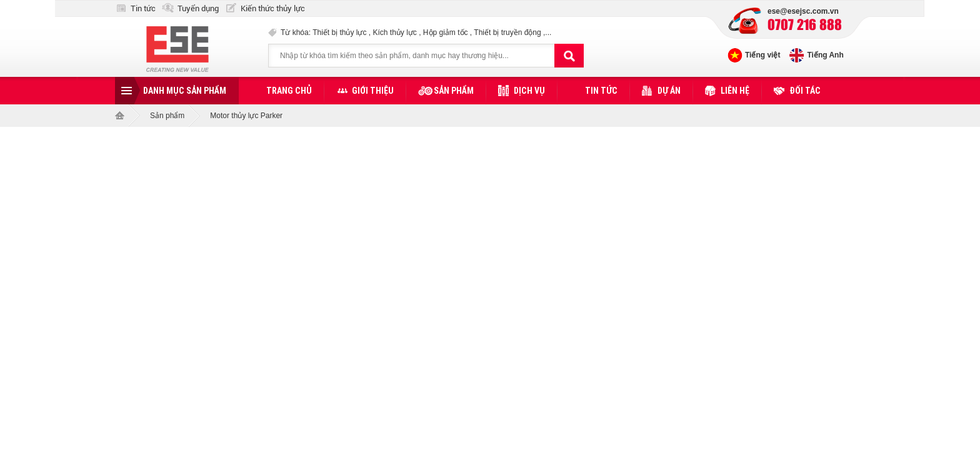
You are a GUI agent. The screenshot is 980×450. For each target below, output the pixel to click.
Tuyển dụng (198, 8)
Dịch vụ (529, 91)
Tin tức (143, 8)
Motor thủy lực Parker (246, 116)
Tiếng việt (762, 55)
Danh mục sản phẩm (185, 91)
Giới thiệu (373, 91)
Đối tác (805, 91)
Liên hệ (735, 91)
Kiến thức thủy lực (273, 8)
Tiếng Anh (825, 55)
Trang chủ (289, 91)
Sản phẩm (454, 91)
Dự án (669, 91)
